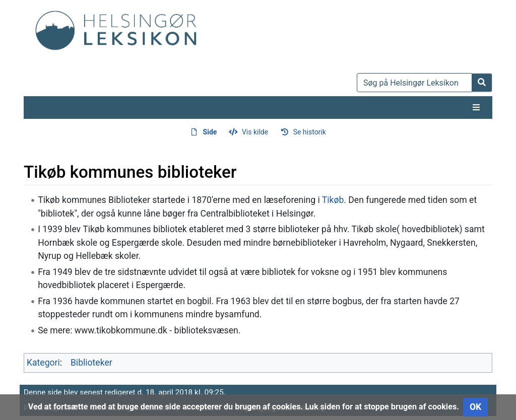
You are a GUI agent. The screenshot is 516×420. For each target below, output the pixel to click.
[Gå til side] (482, 83)
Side (210, 132)
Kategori (43, 363)
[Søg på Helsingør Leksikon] (414, 83)
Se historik (310, 132)
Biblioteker (91, 363)
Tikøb (333, 200)
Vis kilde (255, 132)
